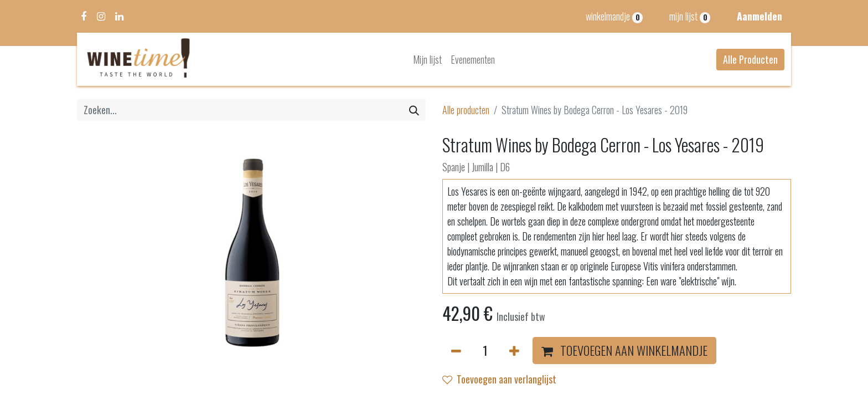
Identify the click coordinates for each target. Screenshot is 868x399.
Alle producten (466, 110)
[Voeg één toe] (514, 351)
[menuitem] (427, 60)
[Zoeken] (414, 110)
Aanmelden (759, 16)
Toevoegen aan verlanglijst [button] (499, 379)
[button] (624, 351)
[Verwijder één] (456, 351)
